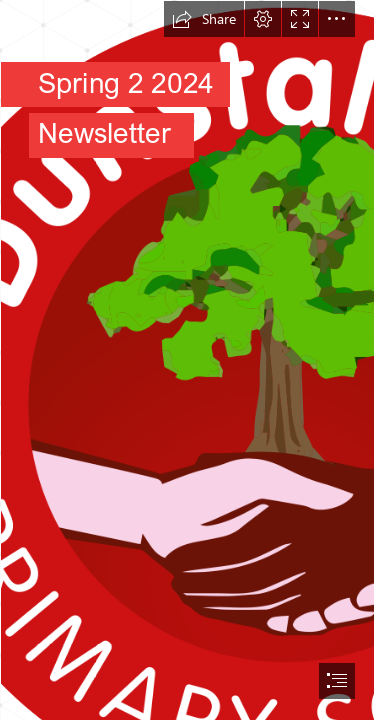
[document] (187, 360)
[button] (204, 19)
